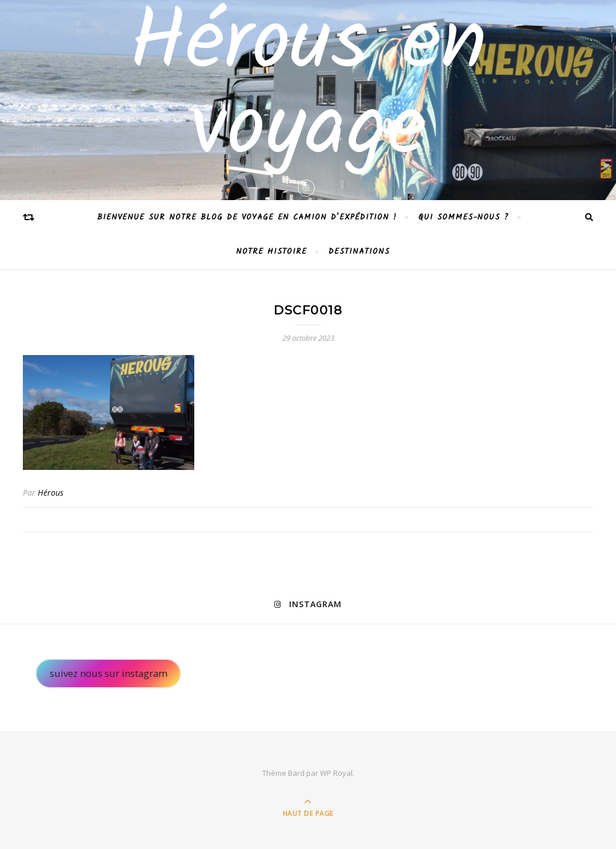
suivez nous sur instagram (109, 673)
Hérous (51, 493)
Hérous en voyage (308, 88)
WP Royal (336, 773)
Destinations (359, 252)
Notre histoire (271, 252)
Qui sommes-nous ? (464, 217)
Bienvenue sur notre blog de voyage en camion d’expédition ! (247, 217)
